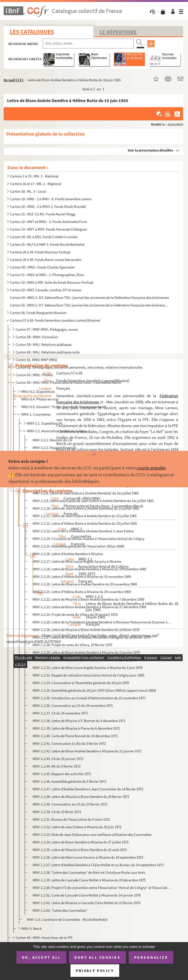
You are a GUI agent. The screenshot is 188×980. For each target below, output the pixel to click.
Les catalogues (32, 32)
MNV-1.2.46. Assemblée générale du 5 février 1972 (69, 781)
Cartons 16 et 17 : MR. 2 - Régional (36, 184)
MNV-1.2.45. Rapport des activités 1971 (62, 774)
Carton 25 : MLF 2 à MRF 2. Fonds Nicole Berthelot (47, 244)
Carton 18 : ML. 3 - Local (28, 191)
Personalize (151, 957)
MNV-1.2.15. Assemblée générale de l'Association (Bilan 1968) (79, 546)
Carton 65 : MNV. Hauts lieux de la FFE (44, 938)
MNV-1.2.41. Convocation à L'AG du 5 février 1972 (69, 743)
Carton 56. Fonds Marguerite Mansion (38, 313)
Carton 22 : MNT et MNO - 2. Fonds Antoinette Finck (48, 222)
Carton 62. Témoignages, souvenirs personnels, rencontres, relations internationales (79, 367)
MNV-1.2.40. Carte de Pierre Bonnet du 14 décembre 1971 (75, 736)
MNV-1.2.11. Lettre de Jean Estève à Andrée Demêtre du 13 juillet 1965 (85, 516)
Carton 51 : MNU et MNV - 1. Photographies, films (47, 275)
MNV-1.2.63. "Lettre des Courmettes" (60, 910)
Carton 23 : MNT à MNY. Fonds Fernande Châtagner (48, 229)
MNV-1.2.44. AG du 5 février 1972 (57, 766)
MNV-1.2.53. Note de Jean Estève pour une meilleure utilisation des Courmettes (92, 834)
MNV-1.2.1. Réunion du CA (52, 440)
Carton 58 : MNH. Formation (37, 337)
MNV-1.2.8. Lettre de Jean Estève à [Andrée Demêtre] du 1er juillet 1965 (86, 493)
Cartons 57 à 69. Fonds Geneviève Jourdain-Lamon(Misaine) (55, 320)
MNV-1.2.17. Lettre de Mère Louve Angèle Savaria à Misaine (77, 561)
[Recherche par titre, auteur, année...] (88, 44)
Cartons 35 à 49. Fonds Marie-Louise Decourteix (46, 260)
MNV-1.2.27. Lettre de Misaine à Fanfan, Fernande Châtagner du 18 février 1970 (91, 637)
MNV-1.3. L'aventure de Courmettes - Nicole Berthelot (67, 919)
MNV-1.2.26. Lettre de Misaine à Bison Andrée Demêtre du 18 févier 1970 (86, 630)
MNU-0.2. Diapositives (38, 391)
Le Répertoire (118, 32)
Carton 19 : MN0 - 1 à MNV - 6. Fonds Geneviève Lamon (51, 199)
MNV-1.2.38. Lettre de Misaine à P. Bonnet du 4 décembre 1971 (79, 721)
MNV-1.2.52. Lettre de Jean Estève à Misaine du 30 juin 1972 (77, 827)
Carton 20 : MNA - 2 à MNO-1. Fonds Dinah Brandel (48, 206)
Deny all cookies (97, 957)
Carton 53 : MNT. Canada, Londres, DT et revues (46, 290)
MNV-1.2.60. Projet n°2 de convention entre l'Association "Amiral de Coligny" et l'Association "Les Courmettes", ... (102, 888)
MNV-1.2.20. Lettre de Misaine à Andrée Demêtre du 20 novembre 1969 (85, 584)
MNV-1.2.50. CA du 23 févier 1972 (57, 812)
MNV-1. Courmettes (36, 414)
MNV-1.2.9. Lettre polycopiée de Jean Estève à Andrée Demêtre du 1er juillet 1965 (93, 501)
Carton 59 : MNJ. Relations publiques (44, 344)
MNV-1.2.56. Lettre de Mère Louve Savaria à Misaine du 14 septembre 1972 (88, 857)
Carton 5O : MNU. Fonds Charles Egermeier (42, 267)
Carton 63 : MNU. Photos (34, 375)
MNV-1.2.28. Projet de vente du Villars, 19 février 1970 (72, 645)
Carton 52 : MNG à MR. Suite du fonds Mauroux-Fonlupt (52, 282)
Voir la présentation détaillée (151, 150)
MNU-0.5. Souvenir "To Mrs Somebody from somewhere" (64, 407)
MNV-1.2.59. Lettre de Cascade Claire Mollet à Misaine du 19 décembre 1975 (89, 880)
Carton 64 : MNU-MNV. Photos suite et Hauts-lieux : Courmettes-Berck (68, 382)
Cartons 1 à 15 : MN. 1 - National (34, 176)
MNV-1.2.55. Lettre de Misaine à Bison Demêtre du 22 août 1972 (80, 850)
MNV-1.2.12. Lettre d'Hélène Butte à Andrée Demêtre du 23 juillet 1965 (85, 523)
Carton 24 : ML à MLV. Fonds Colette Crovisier (44, 237)
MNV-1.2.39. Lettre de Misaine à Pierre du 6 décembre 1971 (76, 728)
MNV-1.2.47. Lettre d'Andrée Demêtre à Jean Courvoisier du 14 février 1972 (88, 789)
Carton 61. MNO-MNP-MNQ (36, 360)
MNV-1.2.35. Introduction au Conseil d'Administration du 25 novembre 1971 (89, 698)
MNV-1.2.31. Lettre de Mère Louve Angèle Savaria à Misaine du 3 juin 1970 (88, 668)
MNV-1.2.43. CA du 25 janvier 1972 (58, 759)
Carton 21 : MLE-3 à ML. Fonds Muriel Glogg (43, 214)
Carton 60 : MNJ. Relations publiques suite (48, 352)
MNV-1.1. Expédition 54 (44, 423)
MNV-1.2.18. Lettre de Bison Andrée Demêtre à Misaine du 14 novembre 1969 (89, 569)
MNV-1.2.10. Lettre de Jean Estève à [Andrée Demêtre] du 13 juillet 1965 (86, 508)
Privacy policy (95, 971)
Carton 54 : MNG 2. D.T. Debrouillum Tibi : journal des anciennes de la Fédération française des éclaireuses (89, 297)
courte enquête (151, 468)
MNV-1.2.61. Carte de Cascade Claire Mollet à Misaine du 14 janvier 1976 (87, 895)
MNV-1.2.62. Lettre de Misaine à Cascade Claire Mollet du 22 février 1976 (86, 903)
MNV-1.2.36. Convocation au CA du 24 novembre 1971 (73, 706)
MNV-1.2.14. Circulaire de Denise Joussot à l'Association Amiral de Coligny (88, 539)
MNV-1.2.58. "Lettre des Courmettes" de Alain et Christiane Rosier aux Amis (89, 872)
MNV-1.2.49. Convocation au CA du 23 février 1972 (70, 804)
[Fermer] (94, 454)
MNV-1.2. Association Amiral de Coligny (57, 431)
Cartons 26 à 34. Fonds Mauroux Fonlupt (40, 252)
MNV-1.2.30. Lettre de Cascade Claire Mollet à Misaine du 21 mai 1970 (85, 660)
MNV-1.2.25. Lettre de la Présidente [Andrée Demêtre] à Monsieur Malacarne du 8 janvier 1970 (102, 622)
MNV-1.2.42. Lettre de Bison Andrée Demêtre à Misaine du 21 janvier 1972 (87, 751)
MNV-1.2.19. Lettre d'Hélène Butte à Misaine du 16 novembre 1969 (82, 577)
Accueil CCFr (14, 80)
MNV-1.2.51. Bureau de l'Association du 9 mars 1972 (71, 819)
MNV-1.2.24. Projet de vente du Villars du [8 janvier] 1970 (75, 614)
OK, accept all (41, 957)
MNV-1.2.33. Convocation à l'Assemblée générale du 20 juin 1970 (81, 683)
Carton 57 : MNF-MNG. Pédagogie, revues (47, 329)
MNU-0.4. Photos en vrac (40, 399)
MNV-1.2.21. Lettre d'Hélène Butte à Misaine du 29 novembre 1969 (82, 592)
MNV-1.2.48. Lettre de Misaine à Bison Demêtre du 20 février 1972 (81, 797)
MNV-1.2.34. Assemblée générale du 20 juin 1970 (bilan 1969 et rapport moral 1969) (94, 690)
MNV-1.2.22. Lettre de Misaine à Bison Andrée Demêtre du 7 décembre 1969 (88, 599)
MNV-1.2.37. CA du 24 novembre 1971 (60, 713)
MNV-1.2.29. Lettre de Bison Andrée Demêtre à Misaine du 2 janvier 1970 (86, 652)
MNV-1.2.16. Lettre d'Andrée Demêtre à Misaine (68, 554)
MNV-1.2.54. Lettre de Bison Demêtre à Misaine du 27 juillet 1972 (81, 842)
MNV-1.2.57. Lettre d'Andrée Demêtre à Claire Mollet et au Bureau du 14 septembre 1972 (98, 865)
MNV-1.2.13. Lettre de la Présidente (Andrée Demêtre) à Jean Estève (83, 531)
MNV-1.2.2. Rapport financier (54, 448)
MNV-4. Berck (31, 928)
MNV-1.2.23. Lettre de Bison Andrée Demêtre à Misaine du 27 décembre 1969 (89, 607)
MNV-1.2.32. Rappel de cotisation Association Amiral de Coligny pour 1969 (88, 675)
